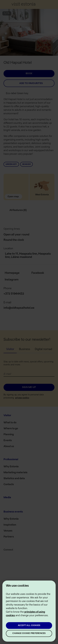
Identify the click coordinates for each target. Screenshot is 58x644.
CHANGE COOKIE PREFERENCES (29, 633)
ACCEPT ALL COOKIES (29, 625)
